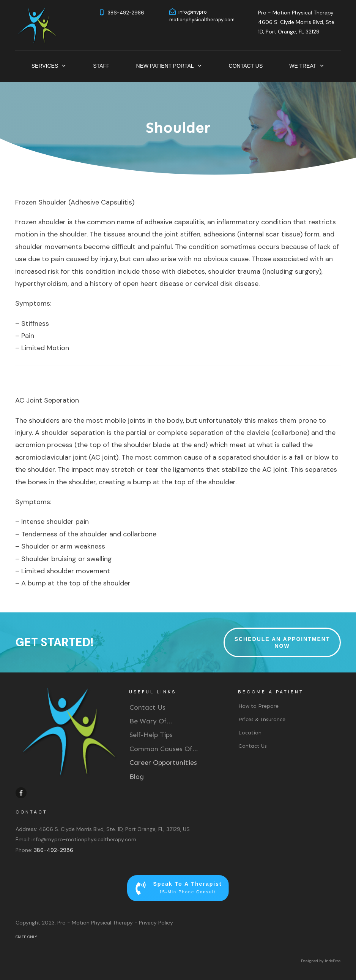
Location (250, 733)
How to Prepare (258, 706)
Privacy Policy (156, 923)
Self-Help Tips (151, 735)
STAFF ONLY (26, 937)
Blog (137, 777)
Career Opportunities (163, 763)
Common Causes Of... (164, 749)
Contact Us (147, 707)
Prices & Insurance (262, 719)
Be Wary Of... (151, 721)
